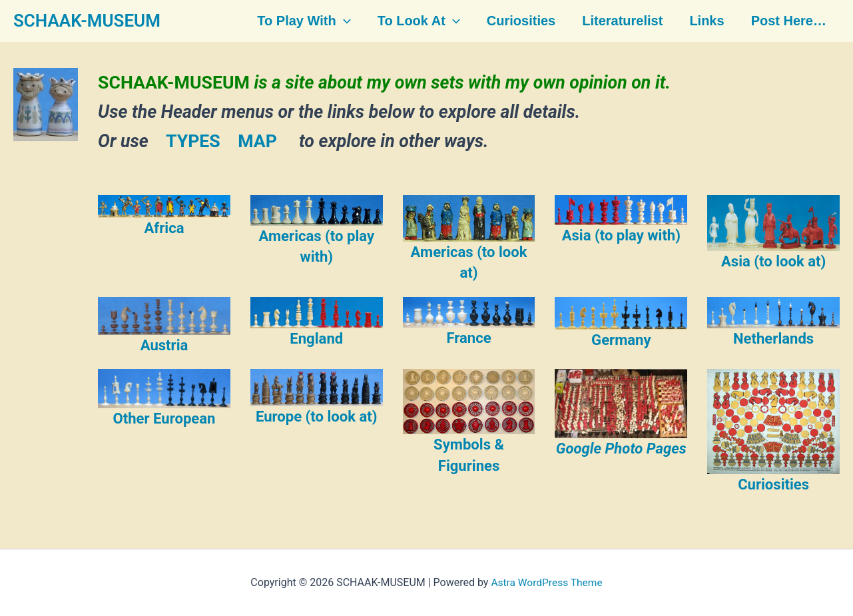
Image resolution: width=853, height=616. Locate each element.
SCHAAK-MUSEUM (87, 21)
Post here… (783, 21)
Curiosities (520, 21)
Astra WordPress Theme (547, 582)
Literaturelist (620, 21)
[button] (345, 21)
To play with (305, 21)
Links (703, 21)
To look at (419, 21)
